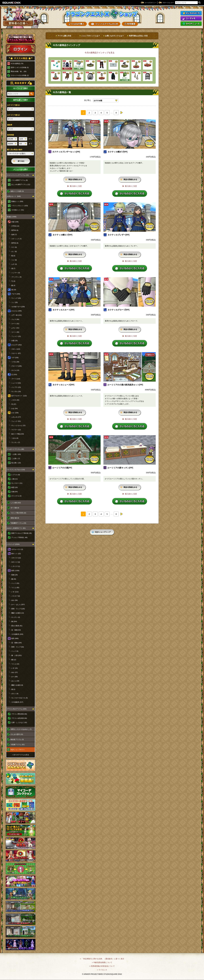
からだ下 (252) (17, 345)
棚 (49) (14, 579)
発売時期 (10, 135)
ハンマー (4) (16, 273)
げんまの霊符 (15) (17, 734)
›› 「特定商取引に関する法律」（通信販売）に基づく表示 (102, 959)
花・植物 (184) (17, 643)
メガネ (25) (15, 400)
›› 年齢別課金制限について (102, 962)
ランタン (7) (16, 442)
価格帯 (10, 125)
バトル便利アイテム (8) (20, 180)
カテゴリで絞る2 (14, 115)
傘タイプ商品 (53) (18, 434)
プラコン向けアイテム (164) (17, 709)
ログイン (21, 49)
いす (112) (15, 592)
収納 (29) (15, 575)
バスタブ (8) (16, 596)
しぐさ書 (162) (16, 503)
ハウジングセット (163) (20, 206)
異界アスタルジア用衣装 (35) (22, 533)
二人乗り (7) (16, 459)
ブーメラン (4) (16, 277)
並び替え (88, 100)
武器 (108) (15, 222)
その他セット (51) (18, 210)
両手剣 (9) (15, 230)
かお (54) (15, 408)
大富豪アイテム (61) (18, 745)
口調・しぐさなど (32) (19, 722)
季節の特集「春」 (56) (19, 71)
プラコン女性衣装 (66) (19, 718)
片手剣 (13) (15, 226)
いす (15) (15, 668)
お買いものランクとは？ (114, 36)
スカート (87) (16, 353)
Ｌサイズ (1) (16, 566)
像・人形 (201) (17, 655)
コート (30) (15, 332)
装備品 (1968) (12, 217)
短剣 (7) (14, 234)
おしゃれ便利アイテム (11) (21, 184)
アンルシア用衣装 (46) (19, 537)
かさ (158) (15, 413)
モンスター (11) (17, 483)
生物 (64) (15, 492)
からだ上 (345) (17, 311)
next (121, 113)
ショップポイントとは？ (91, 36)
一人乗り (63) (16, 454)
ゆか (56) (15, 600)
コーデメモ (191, 18)
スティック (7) (16, 239)
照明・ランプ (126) (18, 609)
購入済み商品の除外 (15, 150)
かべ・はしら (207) (18, 604)
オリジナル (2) (16, 496)
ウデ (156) (15, 358)
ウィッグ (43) (16, 298)
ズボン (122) (16, 349)
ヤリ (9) (14, 247)
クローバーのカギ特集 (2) (20, 75)
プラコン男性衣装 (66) (19, 714)
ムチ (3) (14, 264)
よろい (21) (15, 328)
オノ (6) (14, 251)
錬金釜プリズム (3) (17, 739)
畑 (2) (13, 689)
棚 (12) (14, 660)
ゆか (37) (15, 672)
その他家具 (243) (17, 634)
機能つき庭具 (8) (17, 685)
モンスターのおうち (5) (20, 698)
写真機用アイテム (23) (18, 523)
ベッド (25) (15, 583)
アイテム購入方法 (64, 36)
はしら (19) (15, 681)
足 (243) (14, 375)
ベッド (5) (15, 651)
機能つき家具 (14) (18, 613)
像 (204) (14, 621)
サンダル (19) (16, 391)
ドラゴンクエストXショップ (102, 14)
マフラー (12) (16, 430)
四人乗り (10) (16, 463)
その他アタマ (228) (18, 307)
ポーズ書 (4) (15, 508)
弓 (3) (13, 281)
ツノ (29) (15, 302)
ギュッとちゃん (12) (18, 425)
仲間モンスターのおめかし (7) (21, 729)
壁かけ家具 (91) (17, 626)
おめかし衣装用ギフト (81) (16, 528)
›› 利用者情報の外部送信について (102, 966)
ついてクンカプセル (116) (16, 470)
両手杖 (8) (15, 243)
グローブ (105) (17, 366)
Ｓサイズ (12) (16, 558)
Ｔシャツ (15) (16, 336)
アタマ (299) (16, 294)
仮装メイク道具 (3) (17, 191)
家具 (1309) (15, 571)
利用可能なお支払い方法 (138, 36)
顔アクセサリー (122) (19, 396)
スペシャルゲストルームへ (21, 39)
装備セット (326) (17, 201)
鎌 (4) (13, 285)
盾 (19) (14, 290)
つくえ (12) (15, 664)
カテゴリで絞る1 (14, 105)
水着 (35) (15, 341)
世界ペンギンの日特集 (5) (20, 67)
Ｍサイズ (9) (16, 562)
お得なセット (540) (14, 196)
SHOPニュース (191, 24)
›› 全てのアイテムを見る (21, 755)
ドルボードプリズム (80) (15, 449)
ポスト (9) (15, 694)
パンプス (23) (16, 387)
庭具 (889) (15, 638)
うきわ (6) (15, 438)
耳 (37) (14, 404)
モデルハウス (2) (17, 549)
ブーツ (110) (16, 379)
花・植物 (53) (16, 630)
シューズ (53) (16, 383)
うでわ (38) (15, 362)
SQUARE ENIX (12, 3)
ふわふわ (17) (16, 417)
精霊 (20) (15, 487)
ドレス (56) (15, 319)
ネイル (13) (15, 370)
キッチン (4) (16, 617)
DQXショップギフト (18, 750)
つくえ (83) (15, 588)
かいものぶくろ (191, 13)
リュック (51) (16, 421)
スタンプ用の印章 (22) (18, 513)
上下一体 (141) (17, 315)
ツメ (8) (14, 260)
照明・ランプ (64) (18, 647)
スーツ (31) (15, 324)
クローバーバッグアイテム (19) (18, 175)
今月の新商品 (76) (17, 64)
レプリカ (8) (16, 475)
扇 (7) (13, 268)
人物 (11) (15, 479)
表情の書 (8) (15, 518)
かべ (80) (15, 677)
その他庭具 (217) (17, 702)
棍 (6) (13, 256)
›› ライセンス (102, 970)
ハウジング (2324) (13, 544)
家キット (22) (16, 554)
